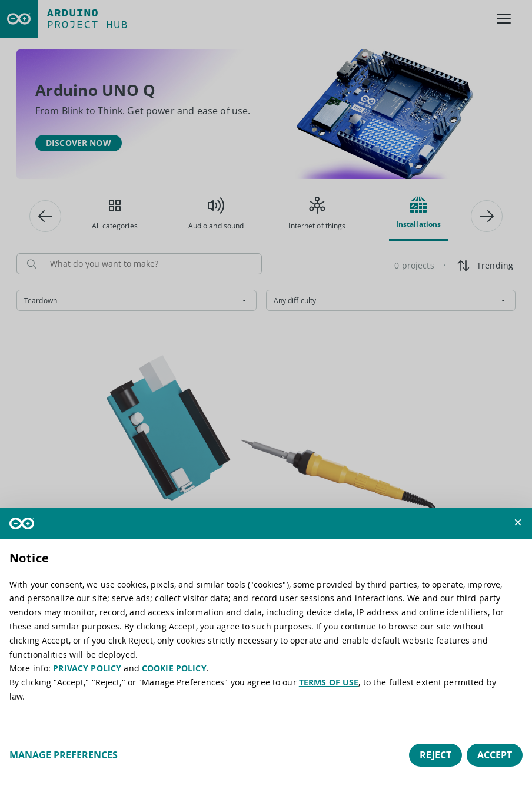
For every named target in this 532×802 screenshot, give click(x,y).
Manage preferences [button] (64, 755)
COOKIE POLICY (174, 668)
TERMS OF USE (329, 682)
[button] (518, 522)
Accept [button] (495, 755)
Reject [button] (435, 755)
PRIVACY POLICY (87, 668)
